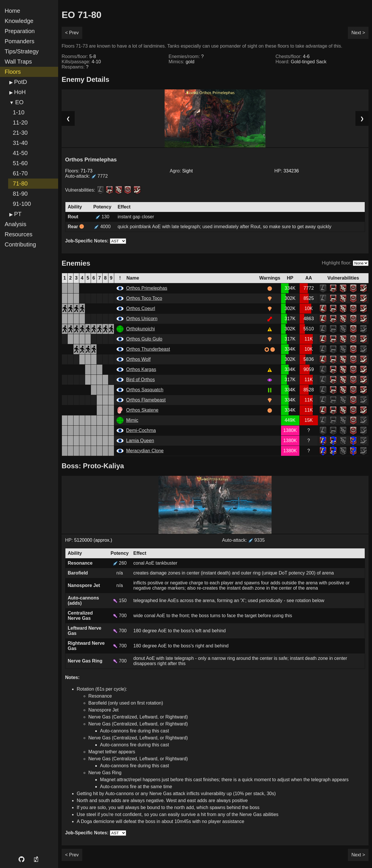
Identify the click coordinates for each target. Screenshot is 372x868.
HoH (20, 92)
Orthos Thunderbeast (148, 349)
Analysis (15, 224)
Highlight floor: (337, 263)
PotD (20, 82)
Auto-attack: (86, 176)
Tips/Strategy (22, 51)
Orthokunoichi (141, 329)
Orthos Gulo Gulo (144, 339)
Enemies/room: (186, 56)
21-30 (20, 133)
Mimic (132, 420)
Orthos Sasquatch (145, 390)
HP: (287, 171)
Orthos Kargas (141, 369)
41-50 (20, 153)
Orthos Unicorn (142, 319)
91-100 (22, 204)
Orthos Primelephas (147, 288)
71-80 (20, 183)
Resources (19, 234)
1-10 (19, 112)
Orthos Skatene (142, 410)
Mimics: (181, 62)
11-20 (20, 123)
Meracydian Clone (145, 451)
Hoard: (301, 62)
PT (18, 214)
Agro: (181, 171)
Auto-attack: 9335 (243, 540)
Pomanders (19, 41)
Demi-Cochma (141, 430)
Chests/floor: (293, 56)
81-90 (20, 194)
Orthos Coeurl (141, 308)
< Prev (72, 33)
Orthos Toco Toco (144, 298)
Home (12, 11)
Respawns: (75, 67)
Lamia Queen (140, 441)
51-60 (20, 163)
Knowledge (19, 21)
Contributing (20, 244)
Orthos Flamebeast (146, 400)
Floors (13, 72)
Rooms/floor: (79, 56)
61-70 (20, 173)
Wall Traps (18, 62)
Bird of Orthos (141, 380)
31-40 (20, 143)
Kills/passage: (81, 62)
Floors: (79, 171)
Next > (358, 33)
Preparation (20, 31)
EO (19, 102)
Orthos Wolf (138, 359)
